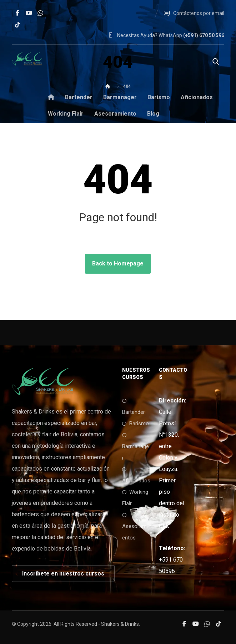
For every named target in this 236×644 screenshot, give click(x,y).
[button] (17, 13)
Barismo (135, 424)
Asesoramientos (135, 527)
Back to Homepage (118, 263)
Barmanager (135, 447)
